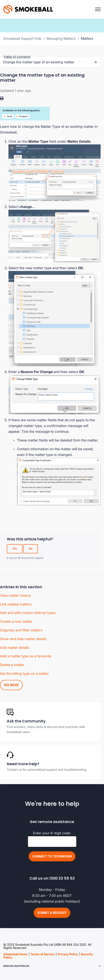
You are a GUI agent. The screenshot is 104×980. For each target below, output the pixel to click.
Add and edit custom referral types (28, 613)
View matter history (15, 595)
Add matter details (15, 648)
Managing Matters (61, 38)
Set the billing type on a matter (24, 674)
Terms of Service (43, 954)
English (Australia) (16, 966)
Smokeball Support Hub (22, 38)
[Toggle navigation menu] (98, 9)
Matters (87, 38)
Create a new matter (16, 621)
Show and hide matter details (23, 639)
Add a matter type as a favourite (26, 656)
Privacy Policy (68, 954)
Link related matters (16, 604)
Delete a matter (12, 665)
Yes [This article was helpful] (15, 549)
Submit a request (52, 913)
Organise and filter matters (21, 630)
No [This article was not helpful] (31, 549)
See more (11, 685)
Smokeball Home (16, 954)
